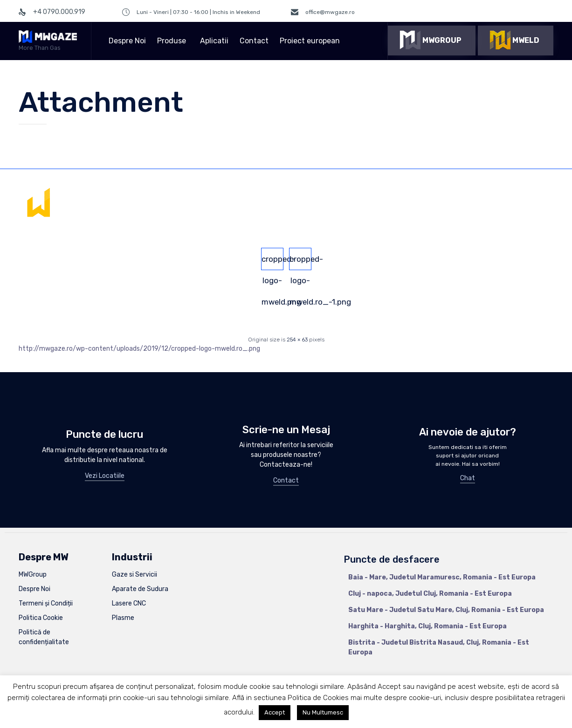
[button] (432, 41)
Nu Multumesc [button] (323, 712)
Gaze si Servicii (134, 575)
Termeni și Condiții (46, 603)
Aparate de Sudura (140, 589)
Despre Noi (127, 41)
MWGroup (33, 575)
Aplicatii (214, 41)
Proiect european (311, 41)
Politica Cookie (41, 618)
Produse (173, 41)
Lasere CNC (129, 603)
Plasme (123, 618)
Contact (254, 41)
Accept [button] (275, 712)
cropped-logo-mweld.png (272, 262)
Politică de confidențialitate (44, 637)
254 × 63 (297, 340)
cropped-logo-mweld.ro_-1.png (300, 262)
